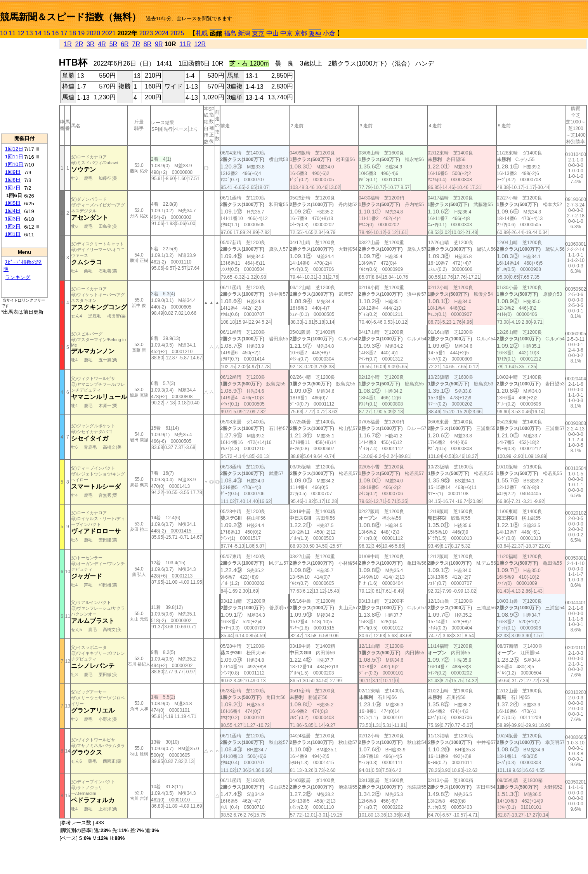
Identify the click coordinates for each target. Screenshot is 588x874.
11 (12, 33)
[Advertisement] (24, 86)
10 (3, 33)
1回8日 (13, 180)
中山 (272, 33)
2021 (109, 33)
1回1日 (13, 234)
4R (102, 44)
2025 (177, 33)
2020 (94, 33)
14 (38, 33)
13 (29, 33)
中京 (286, 33)
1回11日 (14, 157)
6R (125, 44)
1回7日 (13, 188)
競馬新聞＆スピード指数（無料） (70, 17)
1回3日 (13, 219)
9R (159, 44)
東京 (258, 34)
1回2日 (13, 226)
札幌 (202, 33)
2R (79, 44)
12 (21, 33)
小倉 (329, 33)
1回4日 (13, 211)
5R (113, 44)
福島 (230, 33)
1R (68, 44)
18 (73, 33)
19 (81, 33)
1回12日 (14, 149)
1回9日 (13, 172)
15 (47, 33)
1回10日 (14, 164)
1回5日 (13, 203)
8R (147, 44)
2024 (162, 33)
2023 (146, 33)
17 (64, 33)
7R (136, 44)
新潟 (244, 33)
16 (56, 33)
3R (90, 44)
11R (185, 44)
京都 (301, 33)
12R (200, 44)
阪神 (315, 34)
